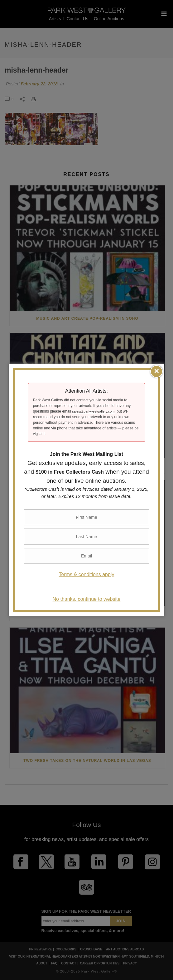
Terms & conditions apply (87, 574)
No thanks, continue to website (87, 599)
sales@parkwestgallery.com (93, 411)
